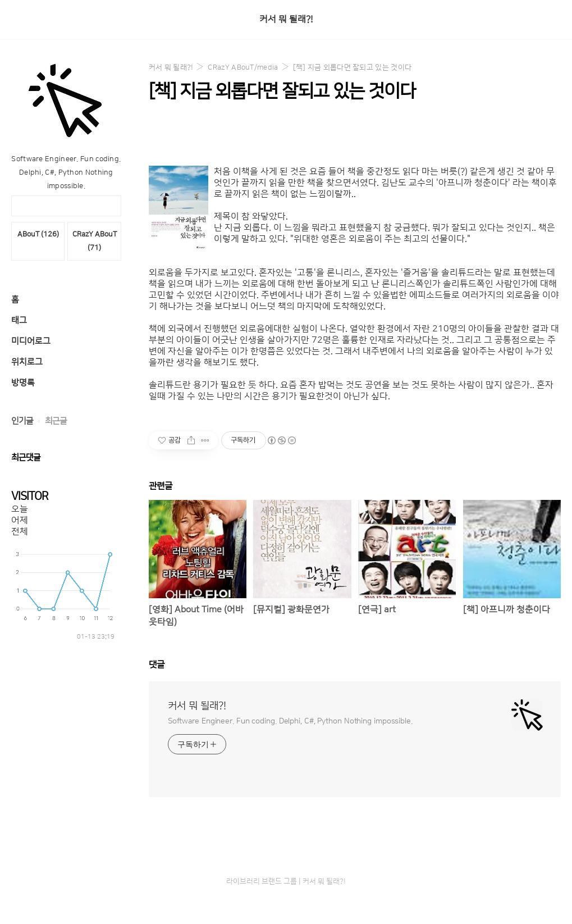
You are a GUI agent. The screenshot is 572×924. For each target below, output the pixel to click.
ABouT (38, 234)
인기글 (22, 421)
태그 (19, 320)
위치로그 (27, 362)
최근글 (56, 421)
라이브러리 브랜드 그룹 (262, 881)
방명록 (23, 383)
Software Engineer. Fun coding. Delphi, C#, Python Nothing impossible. (290, 721)
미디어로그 (31, 341)
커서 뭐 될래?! (286, 19)
